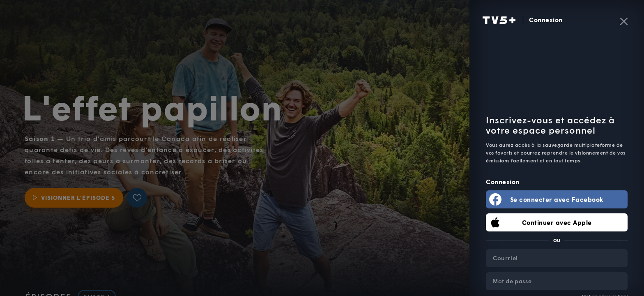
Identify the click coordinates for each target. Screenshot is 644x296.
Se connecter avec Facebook (557, 199)
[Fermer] (624, 21)
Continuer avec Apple (557, 222)
